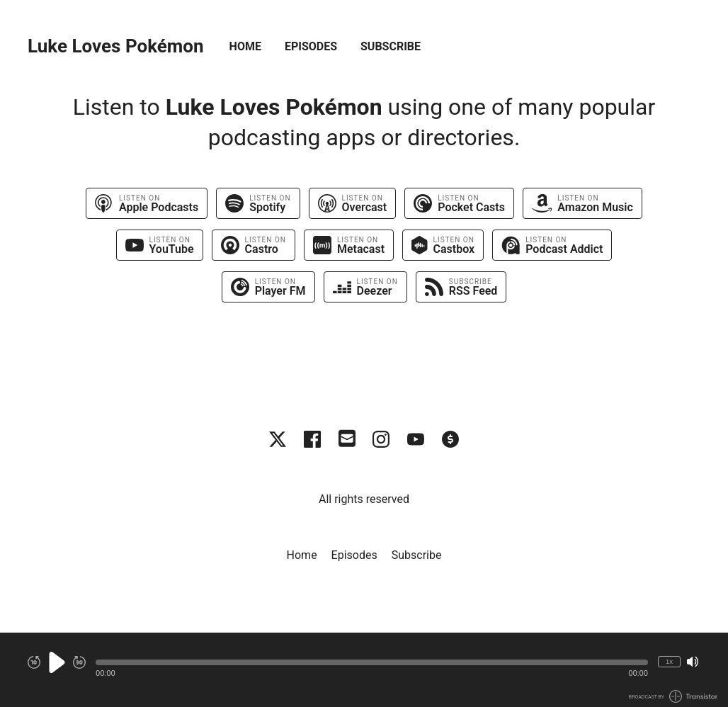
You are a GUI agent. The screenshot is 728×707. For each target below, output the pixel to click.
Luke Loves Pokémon (116, 46)
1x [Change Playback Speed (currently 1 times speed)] (669, 661)
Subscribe (391, 46)
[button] (372, 662)
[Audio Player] (364, 670)
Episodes (311, 46)
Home (245, 46)
